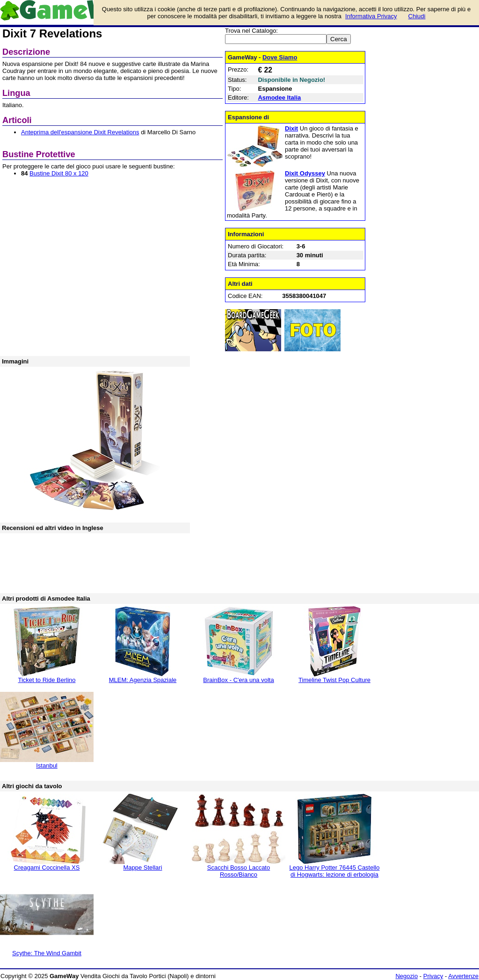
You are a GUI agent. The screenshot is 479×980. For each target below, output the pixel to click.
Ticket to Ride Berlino (47, 680)
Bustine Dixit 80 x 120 (59, 173)
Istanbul (47, 766)
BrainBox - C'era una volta (238, 680)
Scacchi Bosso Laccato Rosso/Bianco (239, 871)
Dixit (291, 128)
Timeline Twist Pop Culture (334, 680)
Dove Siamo (280, 57)
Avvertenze (463, 976)
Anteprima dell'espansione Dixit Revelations (80, 132)
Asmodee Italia (279, 98)
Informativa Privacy (371, 16)
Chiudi (417, 16)
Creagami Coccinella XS (47, 867)
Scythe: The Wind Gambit (47, 953)
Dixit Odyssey (305, 173)
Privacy (433, 976)
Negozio (406, 976)
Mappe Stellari (142, 867)
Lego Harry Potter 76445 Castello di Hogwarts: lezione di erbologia (335, 871)
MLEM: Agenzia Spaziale (143, 680)
